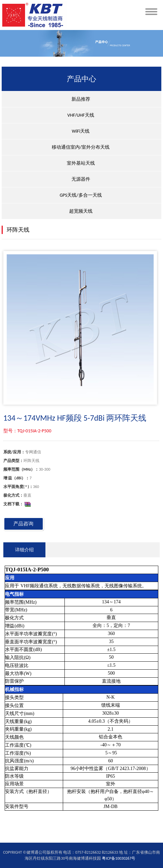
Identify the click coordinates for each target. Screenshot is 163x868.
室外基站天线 (81, 163)
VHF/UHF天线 (81, 115)
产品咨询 (23, 524)
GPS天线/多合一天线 (81, 195)
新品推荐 (81, 99)
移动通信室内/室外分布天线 (81, 147)
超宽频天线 (81, 211)
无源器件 (81, 179)
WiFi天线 (81, 131)
